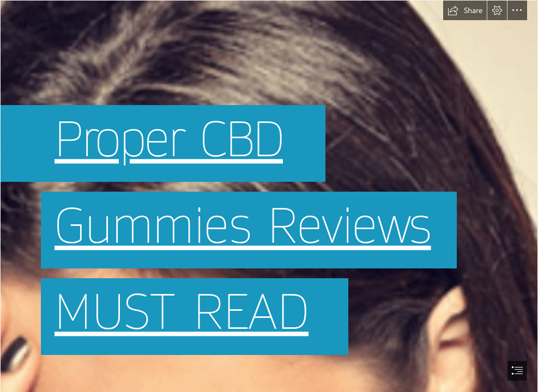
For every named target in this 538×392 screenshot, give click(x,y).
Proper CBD (169, 140)
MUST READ (182, 313)
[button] (465, 10)
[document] (269, 196)
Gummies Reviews (243, 226)
